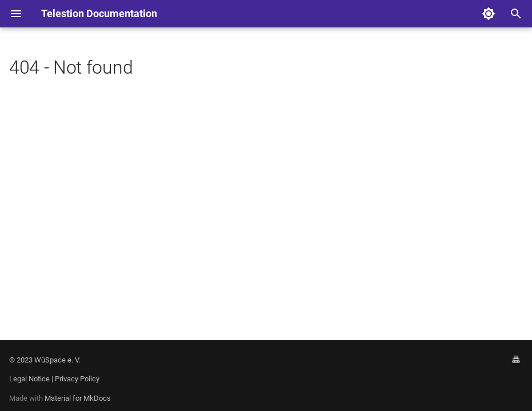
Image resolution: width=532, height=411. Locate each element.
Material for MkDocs (78, 398)
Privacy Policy (77, 379)
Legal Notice (29, 379)
